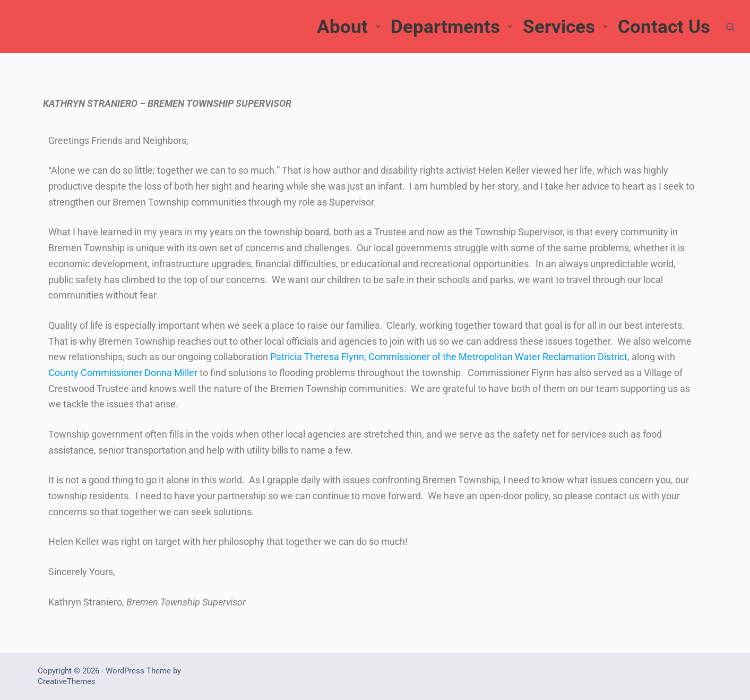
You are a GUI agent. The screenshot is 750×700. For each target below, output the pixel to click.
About (350, 27)
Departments (453, 27)
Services (566, 27)
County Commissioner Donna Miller (123, 373)
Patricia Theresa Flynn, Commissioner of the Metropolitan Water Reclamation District (449, 357)
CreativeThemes (67, 681)
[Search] (730, 27)
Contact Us (664, 27)
